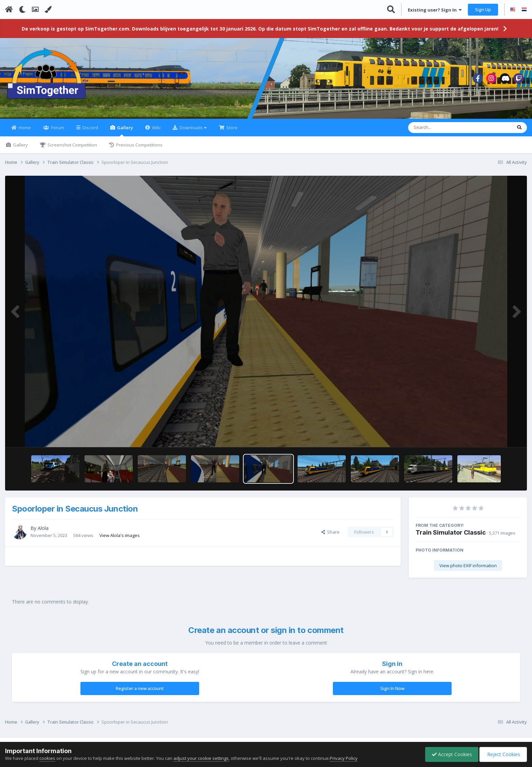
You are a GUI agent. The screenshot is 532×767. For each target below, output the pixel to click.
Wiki (156, 132)
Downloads (193, 132)
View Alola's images (120, 539)
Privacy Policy (344, 758)
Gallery (125, 135)
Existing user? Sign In (435, 10)
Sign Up (483, 9)
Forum (57, 132)
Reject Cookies (503, 754)
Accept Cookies (450, 754)
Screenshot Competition (72, 149)
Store (231, 132)
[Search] (442, 132)
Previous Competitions (139, 149)
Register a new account (140, 692)
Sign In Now (392, 692)
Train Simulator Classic (451, 536)
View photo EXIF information (468, 570)
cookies (47, 758)
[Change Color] (48, 9)
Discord (90, 132)
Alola (43, 532)
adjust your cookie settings (201, 758)
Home (24, 132)
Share (330, 536)
